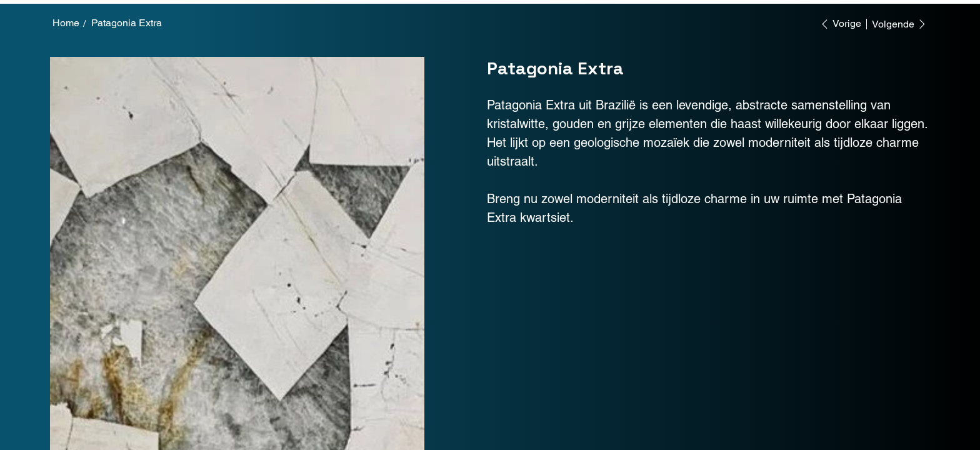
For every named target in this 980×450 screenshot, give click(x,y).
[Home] (66, 23)
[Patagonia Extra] (127, 23)
